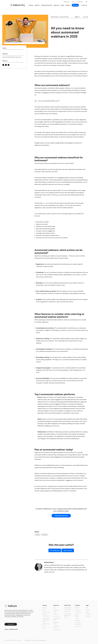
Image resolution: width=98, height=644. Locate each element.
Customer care (78, 627)
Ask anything (80, 2)
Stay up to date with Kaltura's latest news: (12, 57)
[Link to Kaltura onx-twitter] (6, 65)
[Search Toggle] (86, 2)
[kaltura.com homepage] (17, 5)
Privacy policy (28, 640)
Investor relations (77, 615)
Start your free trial (61, 516)
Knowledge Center (56, 623)
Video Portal (67, 612)
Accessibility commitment (78, 624)
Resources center (56, 611)
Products (31, 5)
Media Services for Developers (68, 609)
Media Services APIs (46, 625)
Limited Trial (67, 605)
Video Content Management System (46, 620)
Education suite (46, 612)
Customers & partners (47, 5)
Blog (54, 608)
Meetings (88, 616)
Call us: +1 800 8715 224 (11, 629)
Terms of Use (35, 640)
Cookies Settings (42, 640)
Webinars (45, 608)
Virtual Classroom (88, 613)
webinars (37, 535)
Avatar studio (66, 2)
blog (23, 5)
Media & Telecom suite (46, 615)
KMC (87, 608)
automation (45, 535)
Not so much (68, 550)
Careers (77, 618)
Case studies (56, 616)
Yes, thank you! (55, 550)
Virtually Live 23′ (57, 630)
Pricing (62, 5)
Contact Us (11, 624)
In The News (78, 612)
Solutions (37, 5)
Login (73, 2)
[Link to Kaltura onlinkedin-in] (3, 65)
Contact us (84, 5)
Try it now (75, 5)
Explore (45, 605)
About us (77, 608)
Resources (56, 5)
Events (44, 610)
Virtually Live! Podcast (56, 627)
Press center (78, 610)
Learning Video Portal (57, 619)
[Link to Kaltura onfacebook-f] (8, 65)
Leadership (78, 620)
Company (68, 5)
